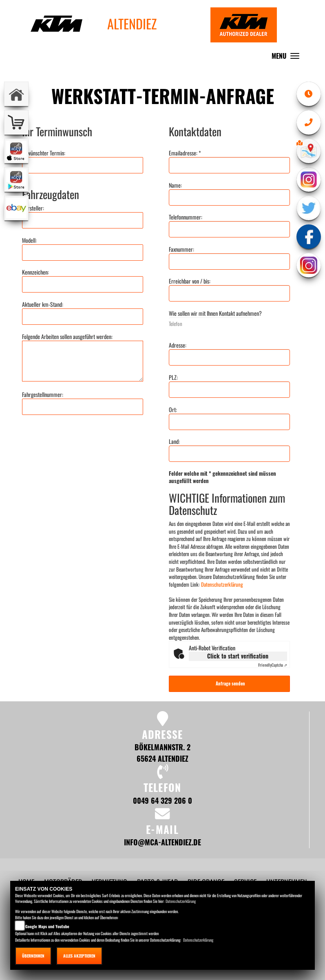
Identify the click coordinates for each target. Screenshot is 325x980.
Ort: (173, 410)
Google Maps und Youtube (47, 926)
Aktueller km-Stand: (43, 304)
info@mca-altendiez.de (162, 842)
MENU (287, 58)
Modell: (29, 240)
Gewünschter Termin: (44, 153)
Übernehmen (33, 956)
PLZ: (173, 377)
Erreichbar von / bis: (190, 281)
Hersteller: (33, 208)
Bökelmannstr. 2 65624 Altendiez (162, 753)
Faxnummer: (181, 249)
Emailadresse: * (185, 153)
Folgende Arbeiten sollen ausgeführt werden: (67, 337)
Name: (175, 185)
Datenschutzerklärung (222, 584)
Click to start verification (238, 656)
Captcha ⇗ (273, 665)
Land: (174, 441)
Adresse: (178, 345)
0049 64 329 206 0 (162, 800)
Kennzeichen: (35, 272)
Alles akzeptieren (79, 956)
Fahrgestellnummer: (43, 395)
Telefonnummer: (186, 217)
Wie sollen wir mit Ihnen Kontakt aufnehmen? (215, 313)
